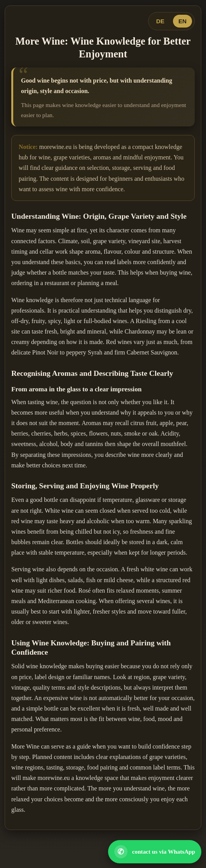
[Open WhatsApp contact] (155, 852)
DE (160, 21)
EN (182, 21)
